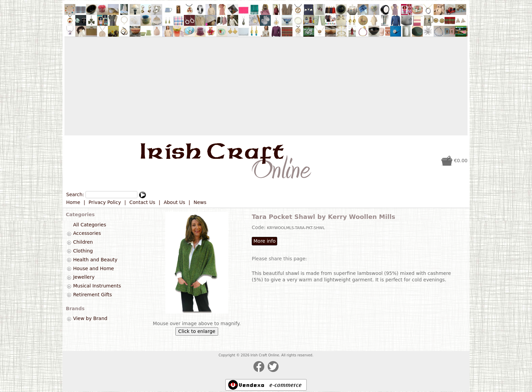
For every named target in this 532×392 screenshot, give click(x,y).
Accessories (87, 234)
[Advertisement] (266, 86)
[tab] (69, 234)
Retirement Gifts (92, 295)
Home (73, 202)
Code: (259, 227)
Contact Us (142, 202)
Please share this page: (279, 259)
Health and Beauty (95, 260)
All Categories (89, 225)
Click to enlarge (197, 331)
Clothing (83, 251)
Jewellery (84, 277)
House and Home (93, 268)
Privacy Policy (105, 202)
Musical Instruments (97, 286)
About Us (174, 202)
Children (83, 242)
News (200, 202)
